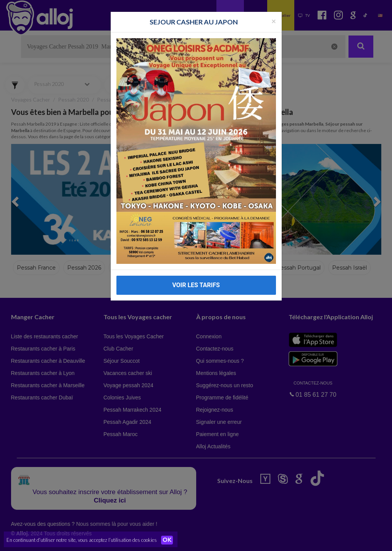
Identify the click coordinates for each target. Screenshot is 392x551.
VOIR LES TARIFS (196, 285)
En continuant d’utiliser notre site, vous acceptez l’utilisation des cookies (82, 540)
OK (168, 540)
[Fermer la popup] (274, 21)
